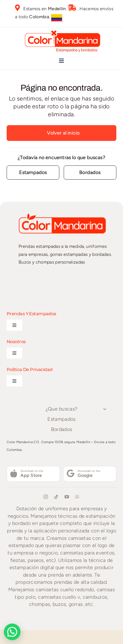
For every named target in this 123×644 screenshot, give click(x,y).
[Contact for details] (33, 173)
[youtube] (67, 497)
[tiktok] (56, 497)
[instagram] (46, 497)
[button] (14, 631)
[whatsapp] (77, 497)
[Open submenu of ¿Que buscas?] (105, 409)
